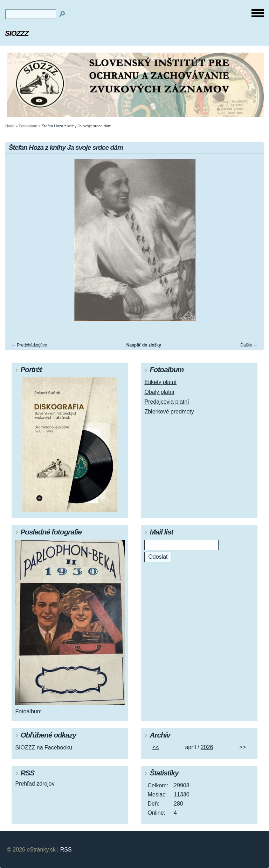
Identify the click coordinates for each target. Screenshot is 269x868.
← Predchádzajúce (29, 345)
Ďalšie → (249, 345)
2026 (207, 747)
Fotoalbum (28, 126)
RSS (66, 850)
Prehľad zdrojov (35, 784)
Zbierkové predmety (169, 412)
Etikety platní (160, 382)
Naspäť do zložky (144, 345)
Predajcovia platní (167, 402)
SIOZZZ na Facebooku (44, 748)
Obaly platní (159, 392)
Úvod (10, 126)
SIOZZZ (17, 33)
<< (156, 747)
